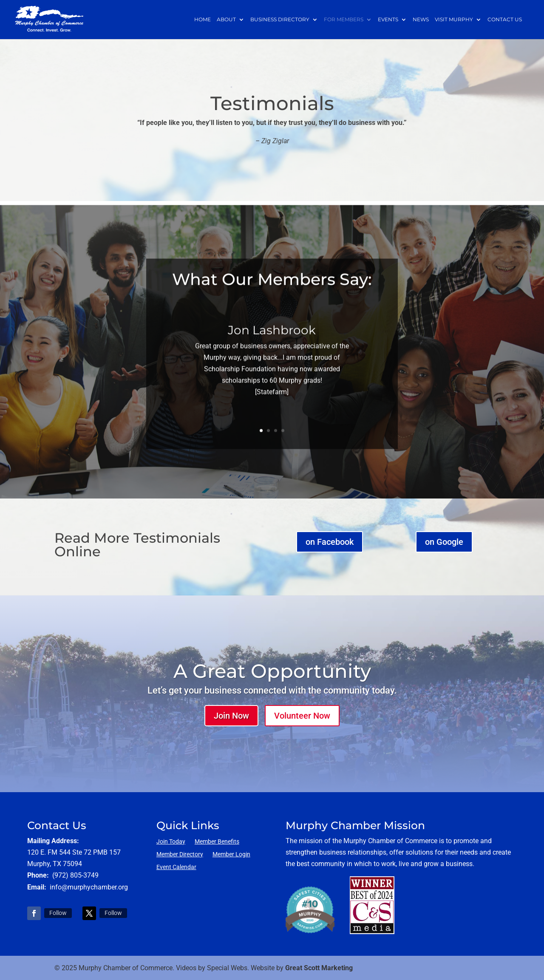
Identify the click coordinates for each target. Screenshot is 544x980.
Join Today (171, 842)
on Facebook (330, 542)
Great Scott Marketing (319, 968)
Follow (58, 913)
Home (203, 20)
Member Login (231, 854)
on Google (444, 542)
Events (388, 20)
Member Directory (180, 854)
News (421, 20)
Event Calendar (176, 867)
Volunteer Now (302, 716)
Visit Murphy (454, 20)
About (226, 20)
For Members (344, 20)
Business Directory (280, 20)
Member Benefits (217, 842)
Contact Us (505, 20)
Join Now (231, 716)
